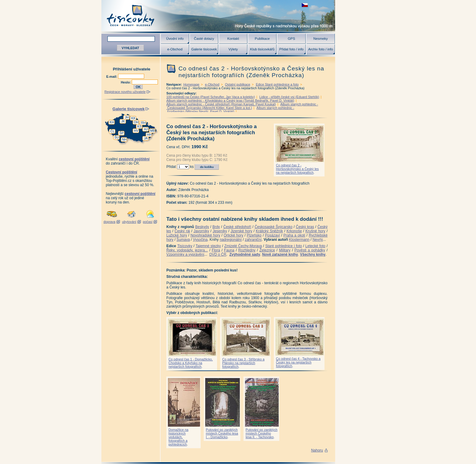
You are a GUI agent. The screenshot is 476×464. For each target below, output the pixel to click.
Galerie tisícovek (204, 49)
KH (112, 122)
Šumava (183, 240)
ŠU (117, 137)
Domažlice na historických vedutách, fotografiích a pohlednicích (178, 437)
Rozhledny (247, 250)
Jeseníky (220, 231)
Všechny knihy (313, 254)
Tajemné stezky (208, 246)
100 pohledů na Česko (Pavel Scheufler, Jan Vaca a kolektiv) (211, 97)
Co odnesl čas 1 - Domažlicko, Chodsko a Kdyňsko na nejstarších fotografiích (191, 363)
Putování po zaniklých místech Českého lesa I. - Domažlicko (222, 433)
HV (136, 131)
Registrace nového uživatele (125, 92)
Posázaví (272, 235)
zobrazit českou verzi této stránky (305, 5)
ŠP (121, 133)
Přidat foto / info (291, 49)
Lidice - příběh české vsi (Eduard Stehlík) (289, 97)
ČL (113, 131)
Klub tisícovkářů (262, 49)
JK (123, 121)
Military (285, 250)
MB (152, 131)
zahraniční (253, 240)
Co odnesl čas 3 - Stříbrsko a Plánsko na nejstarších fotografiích (243, 363)
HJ (146, 129)
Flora (216, 250)
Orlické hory (234, 235)
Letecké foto (315, 246)
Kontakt (233, 39)
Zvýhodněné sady (245, 254)
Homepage (191, 84)
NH (124, 139)
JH (127, 117)
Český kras (305, 227)
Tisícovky (185, 246)
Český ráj (182, 231)
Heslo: (126, 82)
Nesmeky (320, 39)
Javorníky (201, 231)
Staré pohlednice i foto (284, 246)
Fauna (229, 250)
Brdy (216, 227)
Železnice (267, 250)
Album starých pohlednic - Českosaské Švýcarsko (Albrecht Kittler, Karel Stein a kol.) (242, 106)
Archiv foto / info (321, 49)
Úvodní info (175, 39)
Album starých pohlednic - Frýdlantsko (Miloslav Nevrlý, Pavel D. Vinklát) (230, 110)
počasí (148, 222)
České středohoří (237, 227)
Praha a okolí (294, 235)
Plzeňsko (254, 235)
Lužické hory (177, 235)
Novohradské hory (205, 235)
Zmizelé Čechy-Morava (243, 246)
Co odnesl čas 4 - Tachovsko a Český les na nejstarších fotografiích (298, 362)
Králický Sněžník (270, 231)
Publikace (262, 39)
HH (149, 135)
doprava (109, 222)
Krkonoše (294, 231)
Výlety (233, 49)
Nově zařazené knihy (280, 254)
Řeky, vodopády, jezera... (187, 250)
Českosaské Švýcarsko (274, 227)
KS (139, 126)
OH (136, 122)
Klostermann (299, 240)
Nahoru (317, 450)
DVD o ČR (218, 254)
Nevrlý (318, 240)
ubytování (129, 222)
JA (146, 138)
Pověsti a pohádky (310, 250)
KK (133, 118)
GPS (291, 39)
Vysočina (200, 240)
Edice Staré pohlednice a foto (277, 84)
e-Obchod (175, 49)
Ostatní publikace (238, 84)
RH (144, 123)
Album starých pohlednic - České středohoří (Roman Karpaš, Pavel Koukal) (221, 104)
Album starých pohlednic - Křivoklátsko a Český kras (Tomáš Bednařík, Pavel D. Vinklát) (230, 101)
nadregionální (231, 240)
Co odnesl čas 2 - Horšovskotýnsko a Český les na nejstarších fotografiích (297, 169)
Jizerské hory (241, 231)
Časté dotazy (204, 39)
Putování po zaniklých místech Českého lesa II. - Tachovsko (262, 433)
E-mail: (112, 77)
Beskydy (202, 227)
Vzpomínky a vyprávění (185, 254)
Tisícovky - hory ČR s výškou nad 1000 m (218, 16)
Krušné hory (315, 231)
